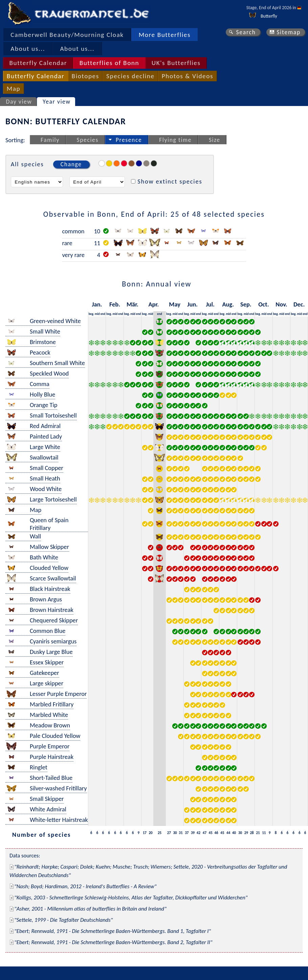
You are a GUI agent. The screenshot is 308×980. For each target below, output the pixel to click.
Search (246, 32)
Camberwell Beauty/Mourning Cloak (67, 35)
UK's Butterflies (176, 63)
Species (88, 140)
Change (71, 164)
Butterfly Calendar (38, 63)
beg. (91, 314)
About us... (28, 49)
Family (50, 140)
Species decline (130, 76)
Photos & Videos (188, 76)
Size (215, 140)
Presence (129, 140)
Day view (19, 102)
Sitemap (289, 32)
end (103, 314)
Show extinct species (170, 181)
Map (14, 89)
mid (97, 314)
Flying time (175, 140)
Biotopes (85, 76)
